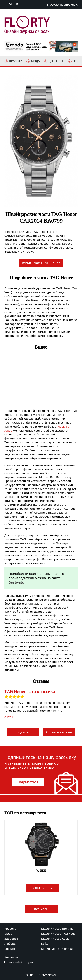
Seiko (45, 944)
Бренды (10, 949)
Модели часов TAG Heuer (59, 933)
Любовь (10, 944)
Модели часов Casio (55, 939)
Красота (10, 928)
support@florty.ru (21, 962)
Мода (8, 933)
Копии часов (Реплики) (57, 949)
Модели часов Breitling (57, 928)
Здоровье (11, 939)
